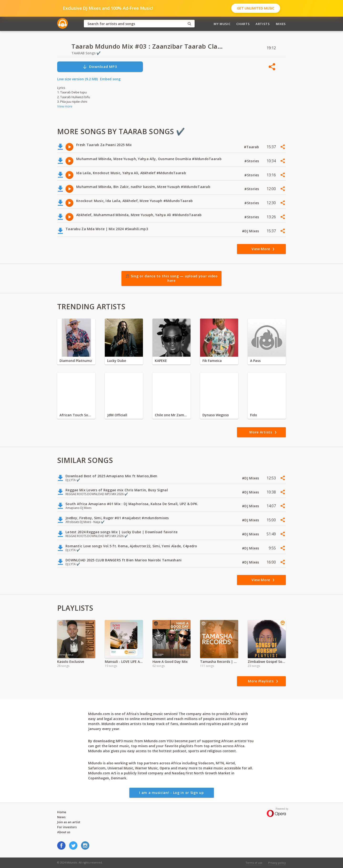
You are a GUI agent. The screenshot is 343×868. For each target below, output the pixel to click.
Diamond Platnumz (76, 361)
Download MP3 (100, 67)
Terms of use (254, 863)
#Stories (252, 161)
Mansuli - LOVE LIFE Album (124, 662)
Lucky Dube (117, 361)
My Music (222, 24)
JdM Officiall (117, 415)
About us (64, 832)
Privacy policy (277, 863)
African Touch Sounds (76, 415)
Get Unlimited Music (256, 8)
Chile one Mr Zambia (171, 415)
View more (65, 106)
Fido (254, 415)
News (61, 817)
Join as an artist (69, 822)
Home (62, 812)
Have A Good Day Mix (170, 662)
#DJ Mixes (251, 231)
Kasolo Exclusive (71, 662)
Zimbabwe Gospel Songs (267, 662)
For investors (67, 827)
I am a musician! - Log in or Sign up (171, 793)
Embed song (110, 79)
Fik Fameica (212, 361)
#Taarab (252, 147)
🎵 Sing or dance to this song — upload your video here (171, 278)
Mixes (281, 24)
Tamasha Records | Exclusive (219, 662)
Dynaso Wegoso (216, 415)
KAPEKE (161, 361)
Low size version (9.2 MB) (78, 79)
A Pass (255, 361)
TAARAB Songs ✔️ (86, 53)
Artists (263, 24)
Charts (243, 24)
